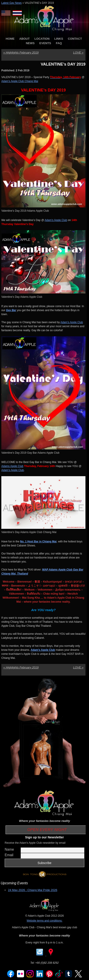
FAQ (59, 43)
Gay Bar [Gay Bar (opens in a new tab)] (11, 310)
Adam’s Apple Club (56, 220)
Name (9, 849)
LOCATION (42, 39)
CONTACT (75, 39)
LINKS (59, 39)
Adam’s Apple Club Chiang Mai (20, 81)
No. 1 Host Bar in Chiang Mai (38, 542)
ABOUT (25, 39)
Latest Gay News (11, 3)
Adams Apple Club (12, 466)
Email (9, 855)
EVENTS (45, 43)
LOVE (78, 53)
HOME (10, 39)
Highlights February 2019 (21, 53)
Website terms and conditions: (45, 921)
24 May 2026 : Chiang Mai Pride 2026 (33, 890)
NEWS (30, 43)
